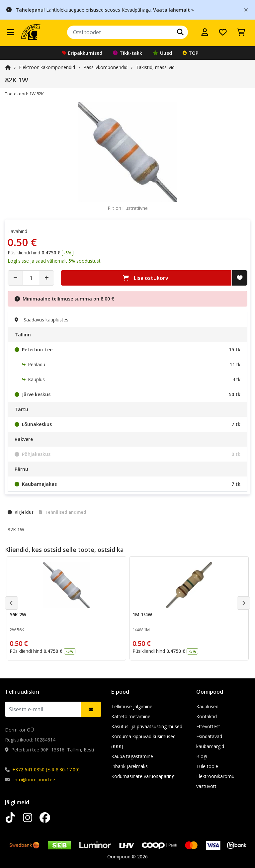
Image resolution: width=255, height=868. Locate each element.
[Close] (246, 9)
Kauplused (207, 706)
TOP (190, 53)
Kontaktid (207, 716)
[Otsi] (180, 32)
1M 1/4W (142, 614)
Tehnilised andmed (63, 512)
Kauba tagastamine (132, 756)
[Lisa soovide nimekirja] (240, 278)
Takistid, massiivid (155, 67)
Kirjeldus (21, 512)
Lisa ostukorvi (146, 278)
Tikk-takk (127, 53)
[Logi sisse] (205, 32)
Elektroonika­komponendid (47, 67)
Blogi (202, 756)
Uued (162, 53)
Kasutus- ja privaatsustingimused (147, 726)
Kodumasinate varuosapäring (143, 776)
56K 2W (18, 614)
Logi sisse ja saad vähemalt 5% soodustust (54, 261)
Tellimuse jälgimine (132, 706)
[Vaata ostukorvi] (241, 32)
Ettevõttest (208, 726)
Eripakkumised (82, 53)
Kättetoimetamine (131, 716)
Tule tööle (207, 766)
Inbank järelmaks (129, 766)
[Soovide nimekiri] (223, 32)
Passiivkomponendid (105, 67)
